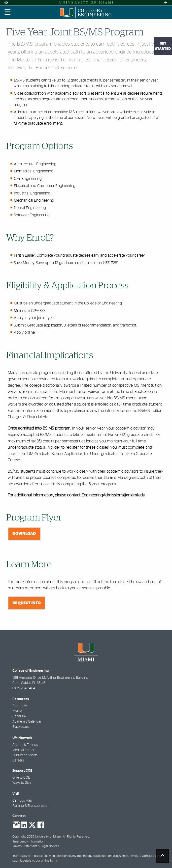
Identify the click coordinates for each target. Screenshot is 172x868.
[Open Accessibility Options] (6, 3)
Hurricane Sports (25, 755)
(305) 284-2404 (24, 688)
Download (24, 534)
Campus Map (22, 801)
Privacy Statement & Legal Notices (36, 846)
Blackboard (21, 727)
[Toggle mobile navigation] (8, 12)
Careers (18, 760)
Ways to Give (22, 783)
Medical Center (23, 750)
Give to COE (21, 778)
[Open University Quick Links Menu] (166, 3)
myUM (17, 711)
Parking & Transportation (31, 806)
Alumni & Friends (25, 745)
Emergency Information (28, 842)
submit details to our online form (34, 861)
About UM (20, 706)
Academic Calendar (27, 722)
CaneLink (19, 716)
